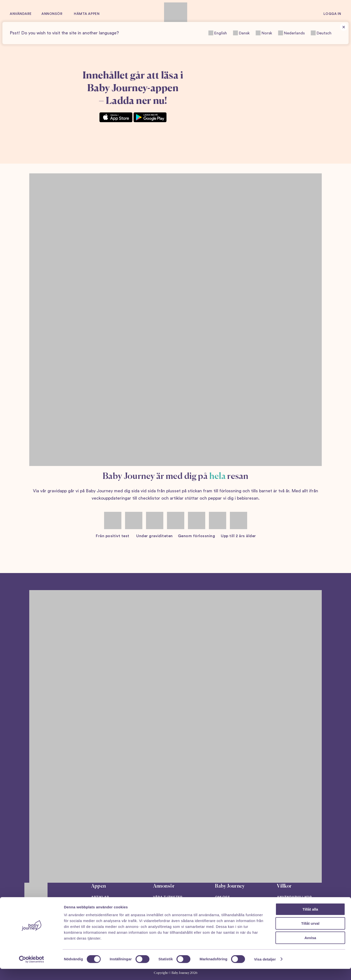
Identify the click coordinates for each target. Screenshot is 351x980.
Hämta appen (87, 14)
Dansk (241, 33)
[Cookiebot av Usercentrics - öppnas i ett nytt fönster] (32, 970)
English (218, 33)
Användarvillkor (294, 897)
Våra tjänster (168, 897)
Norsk (264, 33)
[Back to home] (176, 14)
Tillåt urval (310, 935)
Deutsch (321, 33)
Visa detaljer (265, 970)
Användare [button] (21, 14)
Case (158, 908)
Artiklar (100, 897)
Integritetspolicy (296, 908)
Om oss (222, 897)
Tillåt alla (310, 920)
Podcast (100, 908)
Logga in (332, 14)
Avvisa (310, 949)
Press (221, 908)
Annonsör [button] (52, 14)
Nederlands (291, 33)
